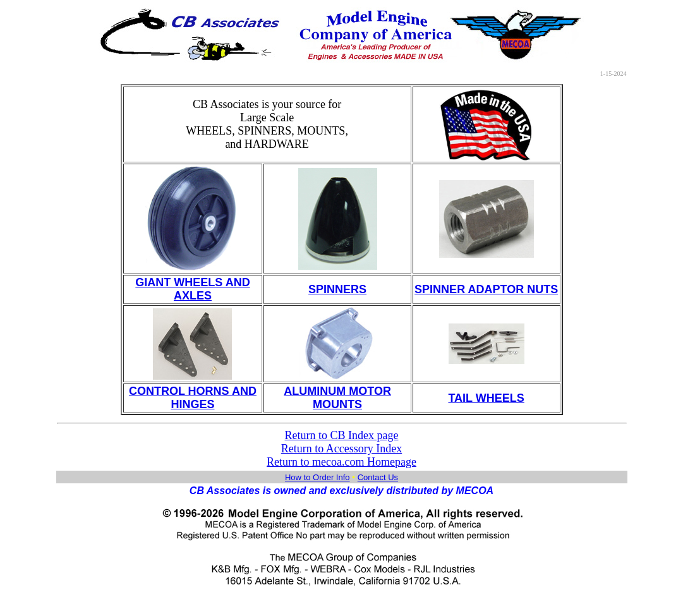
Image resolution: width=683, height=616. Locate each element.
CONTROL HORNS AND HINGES (193, 398)
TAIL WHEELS (486, 398)
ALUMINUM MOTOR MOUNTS (337, 398)
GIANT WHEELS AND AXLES (192, 289)
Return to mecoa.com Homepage (341, 462)
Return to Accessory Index (341, 449)
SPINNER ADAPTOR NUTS (486, 289)
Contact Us (378, 477)
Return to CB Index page (342, 435)
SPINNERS (337, 289)
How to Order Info (317, 477)
